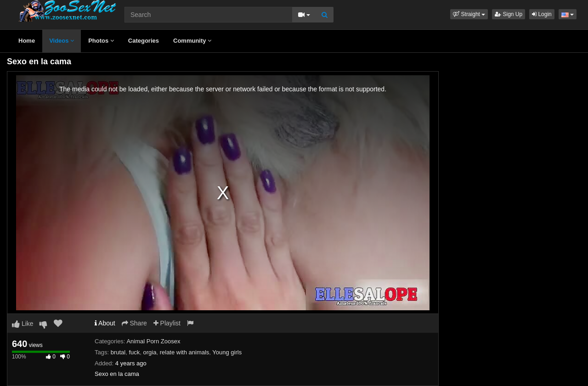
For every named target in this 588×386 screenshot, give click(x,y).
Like (23, 324)
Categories (144, 41)
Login (542, 14)
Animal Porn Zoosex (153, 341)
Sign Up (509, 14)
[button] (469, 14)
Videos (62, 41)
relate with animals (185, 352)
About (105, 323)
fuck (134, 352)
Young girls (227, 352)
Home (27, 41)
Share (134, 323)
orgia (150, 352)
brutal (118, 352)
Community (192, 41)
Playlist (167, 323)
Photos (101, 41)
